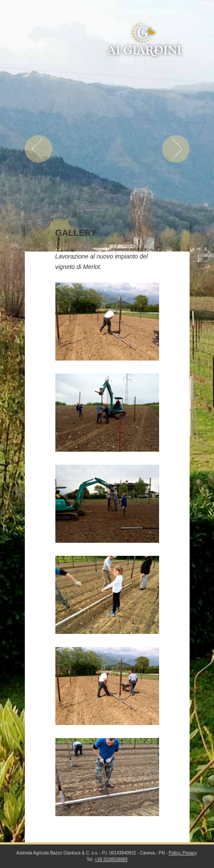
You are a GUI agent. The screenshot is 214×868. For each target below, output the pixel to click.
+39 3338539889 (111, 859)
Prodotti (105, 12)
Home (42, 12)
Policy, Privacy (183, 853)
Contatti (137, 12)
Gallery (168, 12)
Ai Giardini (71, 12)
